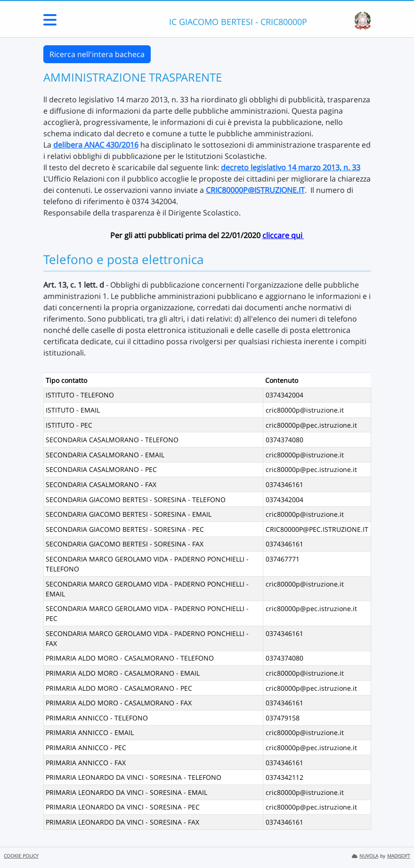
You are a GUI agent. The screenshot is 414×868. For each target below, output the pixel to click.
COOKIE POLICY (21, 856)
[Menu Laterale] (50, 23)
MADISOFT (399, 856)
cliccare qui (283, 235)
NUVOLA (365, 856)
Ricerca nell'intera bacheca (97, 54)
